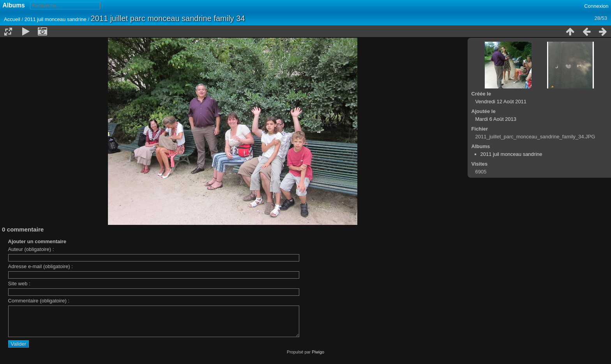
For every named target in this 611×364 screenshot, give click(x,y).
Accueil (12, 19)
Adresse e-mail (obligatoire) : (41, 266)
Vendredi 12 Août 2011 (501, 102)
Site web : (19, 284)
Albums (14, 5)
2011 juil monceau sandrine (56, 19)
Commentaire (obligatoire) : (39, 301)
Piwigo (318, 358)
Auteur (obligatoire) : (31, 249)
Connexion (596, 6)
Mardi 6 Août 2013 (496, 119)
